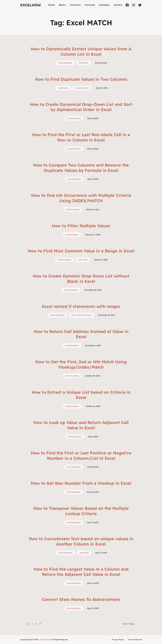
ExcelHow (31, 5)
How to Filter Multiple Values (81, 226)
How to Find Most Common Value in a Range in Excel (81, 251)
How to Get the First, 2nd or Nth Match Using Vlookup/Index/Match (81, 364)
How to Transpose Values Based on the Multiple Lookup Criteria (81, 511)
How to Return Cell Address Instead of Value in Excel (81, 334)
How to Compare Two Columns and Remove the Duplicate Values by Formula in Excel (81, 168)
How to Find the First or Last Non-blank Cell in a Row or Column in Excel (81, 137)
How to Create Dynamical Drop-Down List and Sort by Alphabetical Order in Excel (81, 107)
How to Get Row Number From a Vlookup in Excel (81, 483)
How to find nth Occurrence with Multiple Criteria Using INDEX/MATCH (81, 198)
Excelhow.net (46, 640)
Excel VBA (84, 63)
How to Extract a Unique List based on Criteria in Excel (81, 395)
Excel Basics (63, 88)
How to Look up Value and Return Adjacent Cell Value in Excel (81, 425)
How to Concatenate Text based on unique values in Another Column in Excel (81, 541)
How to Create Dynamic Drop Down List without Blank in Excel (81, 279)
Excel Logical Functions (82, 315)
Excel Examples (65, 63)
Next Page (128, 624)
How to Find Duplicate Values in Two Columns (81, 79)
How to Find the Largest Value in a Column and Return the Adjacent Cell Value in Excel (81, 572)
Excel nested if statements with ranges (81, 306)
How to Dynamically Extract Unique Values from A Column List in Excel (81, 51)
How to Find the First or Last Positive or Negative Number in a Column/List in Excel (81, 456)
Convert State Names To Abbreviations (81, 599)
